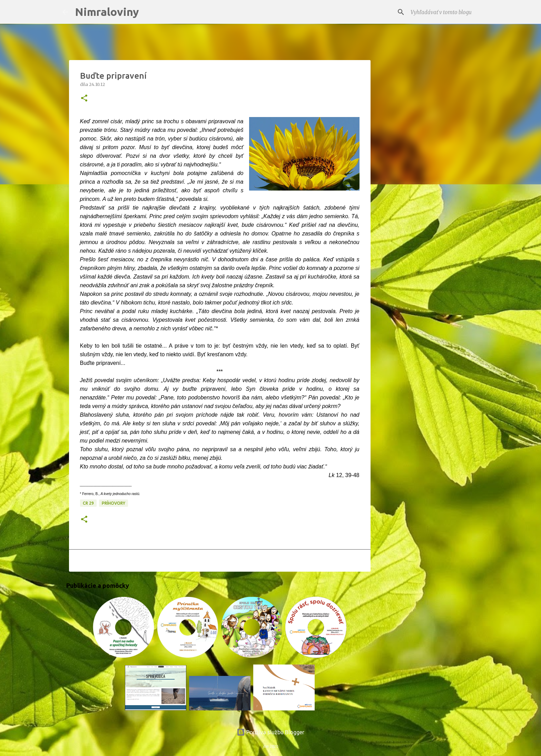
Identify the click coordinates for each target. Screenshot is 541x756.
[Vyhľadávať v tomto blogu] (444, 12)
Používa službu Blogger (270, 732)
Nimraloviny (107, 12)
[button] (84, 99)
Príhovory (114, 503)
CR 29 (88, 503)
